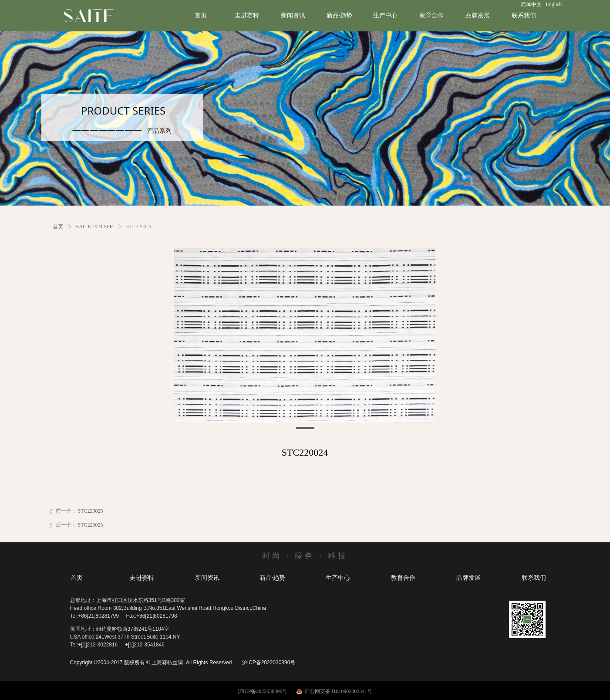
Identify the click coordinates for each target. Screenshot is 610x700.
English (554, 4)
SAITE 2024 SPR (95, 227)
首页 (58, 227)
